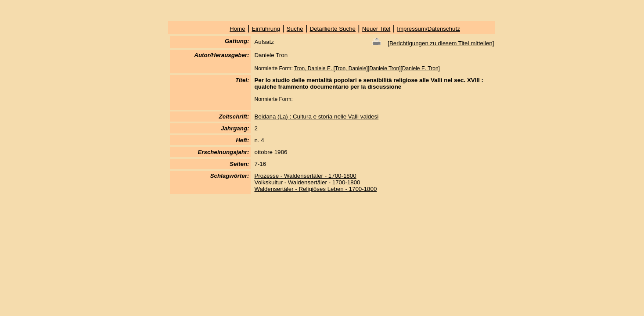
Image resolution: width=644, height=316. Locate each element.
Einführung (266, 29)
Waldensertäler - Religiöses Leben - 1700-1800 (315, 189)
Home (237, 29)
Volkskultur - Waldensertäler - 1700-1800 (307, 182)
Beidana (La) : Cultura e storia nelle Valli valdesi (316, 117)
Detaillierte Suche (333, 29)
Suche (295, 29)
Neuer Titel (376, 29)
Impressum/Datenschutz (428, 29)
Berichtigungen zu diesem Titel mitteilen (441, 43)
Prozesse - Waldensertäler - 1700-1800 (305, 176)
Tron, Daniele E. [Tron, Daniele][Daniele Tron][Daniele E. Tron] (367, 68)
